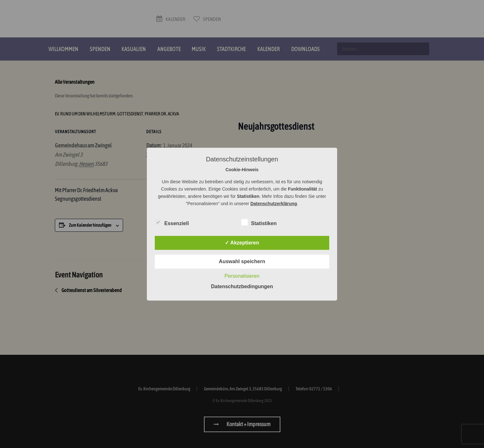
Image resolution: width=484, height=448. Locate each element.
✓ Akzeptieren (242, 243)
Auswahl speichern (242, 261)
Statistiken (259, 222)
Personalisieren (242, 276)
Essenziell (172, 222)
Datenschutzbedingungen (242, 286)
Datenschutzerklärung (274, 204)
